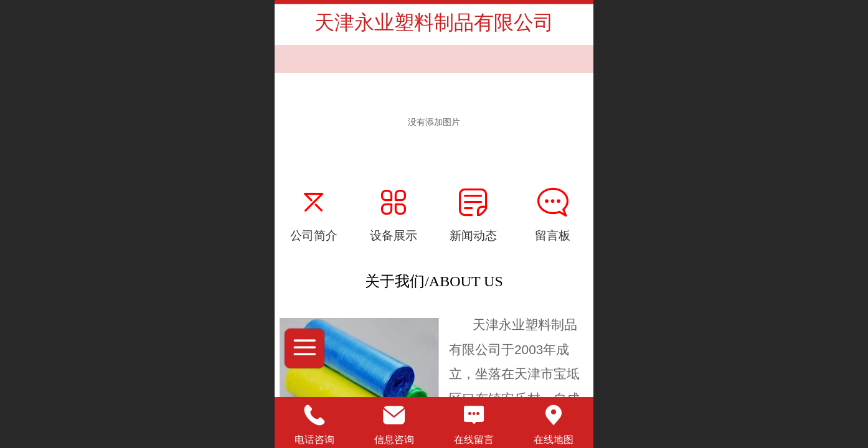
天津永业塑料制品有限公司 (434, 22)
